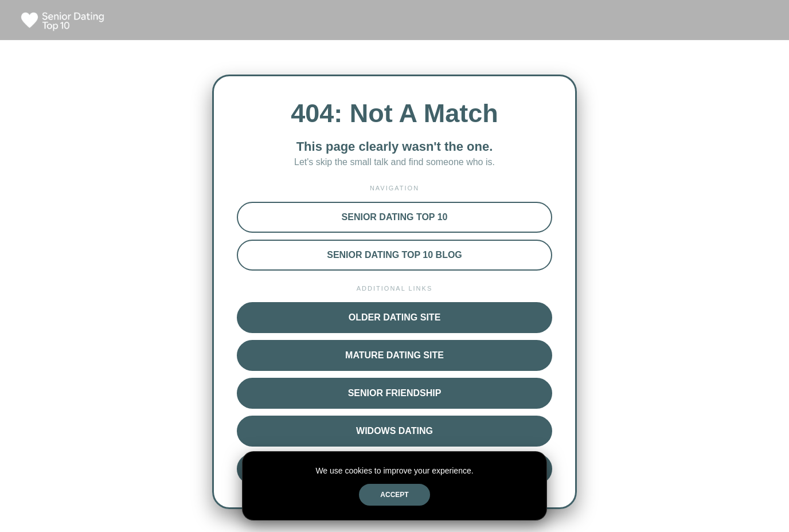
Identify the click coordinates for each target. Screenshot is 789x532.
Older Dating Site (395, 317)
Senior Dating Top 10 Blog (394, 255)
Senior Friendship (395, 393)
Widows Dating (394, 431)
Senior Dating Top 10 (395, 217)
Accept (394, 495)
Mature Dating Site (394, 355)
